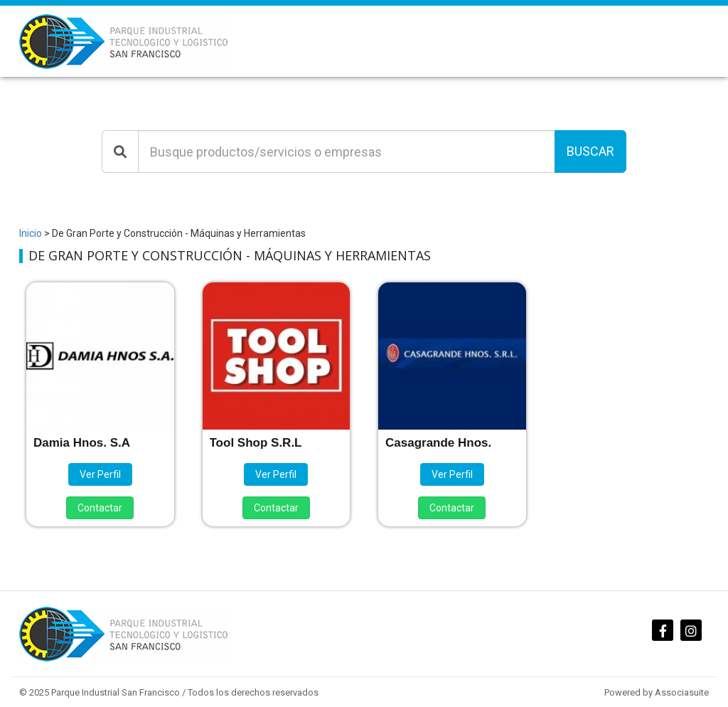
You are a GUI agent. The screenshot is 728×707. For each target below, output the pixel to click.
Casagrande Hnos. (438, 443)
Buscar (590, 151)
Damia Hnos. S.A (82, 443)
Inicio (31, 233)
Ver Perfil (100, 474)
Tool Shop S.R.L (256, 443)
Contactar (100, 508)
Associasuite (682, 692)
